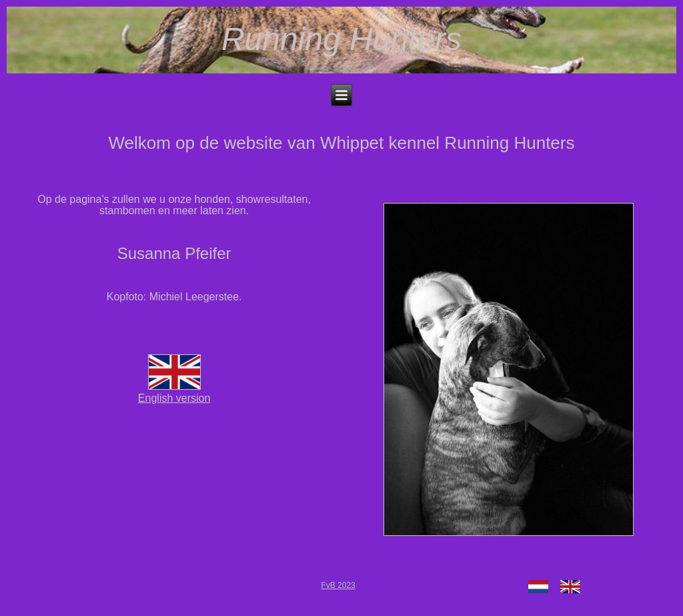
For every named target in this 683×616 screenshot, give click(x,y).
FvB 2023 (338, 585)
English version (174, 392)
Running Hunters (341, 39)
